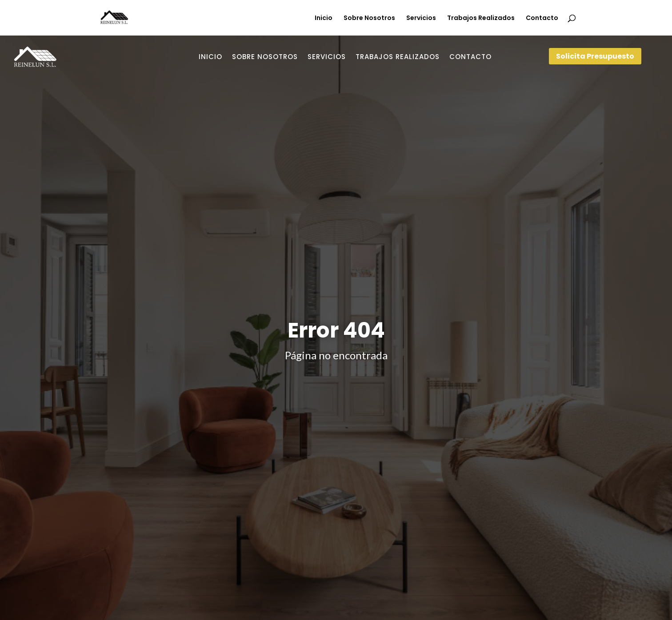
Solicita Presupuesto (595, 56)
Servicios (421, 18)
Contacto (542, 18)
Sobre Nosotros (369, 18)
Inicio (324, 18)
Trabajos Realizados (481, 18)
